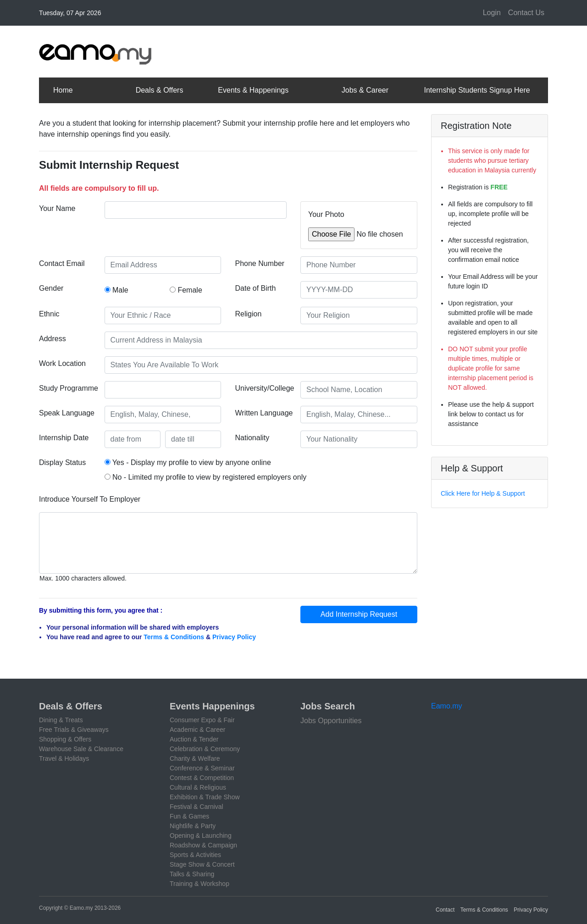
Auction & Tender (194, 739)
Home (63, 90)
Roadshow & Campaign (203, 845)
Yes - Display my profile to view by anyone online (188, 462)
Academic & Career (197, 730)
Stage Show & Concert (202, 864)
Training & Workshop (199, 884)
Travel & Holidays (64, 758)
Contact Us (526, 13)
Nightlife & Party (193, 826)
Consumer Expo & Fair (202, 720)
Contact (445, 910)
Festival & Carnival (197, 807)
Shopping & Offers (65, 739)
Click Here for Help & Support (483, 493)
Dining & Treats (61, 720)
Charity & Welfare (195, 758)
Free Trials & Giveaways (74, 730)
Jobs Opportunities (331, 721)
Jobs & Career (365, 90)
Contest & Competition (202, 778)
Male (116, 290)
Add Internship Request (359, 614)
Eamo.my (447, 706)
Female (186, 290)
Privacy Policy (234, 637)
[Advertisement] (381, 50)
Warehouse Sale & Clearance (81, 749)
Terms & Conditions (174, 637)
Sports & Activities (195, 855)
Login (492, 13)
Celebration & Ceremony (205, 749)
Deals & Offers (160, 90)
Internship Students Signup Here (477, 90)
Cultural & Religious (198, 787)
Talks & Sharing (192, 874)
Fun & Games (189, 816)
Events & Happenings (253, 90)
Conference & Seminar (202, 768)
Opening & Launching (201, 835)
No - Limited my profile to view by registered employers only (206, 477)
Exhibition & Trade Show (205, 797)
